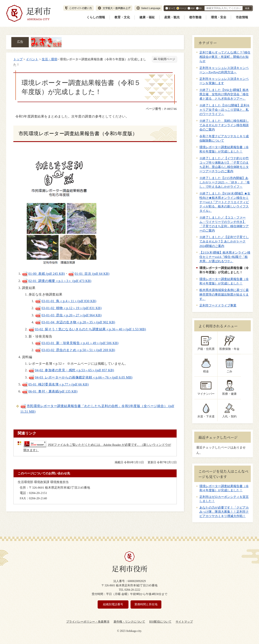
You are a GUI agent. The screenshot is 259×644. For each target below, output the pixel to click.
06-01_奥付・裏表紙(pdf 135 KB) (50, 391)
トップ (18, 59)
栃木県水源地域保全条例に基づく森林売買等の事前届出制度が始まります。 (224, 294)
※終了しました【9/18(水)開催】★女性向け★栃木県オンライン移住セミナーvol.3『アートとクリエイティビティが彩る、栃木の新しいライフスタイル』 (225, 202)
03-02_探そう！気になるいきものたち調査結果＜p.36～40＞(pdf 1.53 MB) (87, 329)
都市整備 (195, 17)
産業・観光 (172, 17)
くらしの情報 (96, 17)
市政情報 (242, 17)
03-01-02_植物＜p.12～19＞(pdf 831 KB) (68, 308)
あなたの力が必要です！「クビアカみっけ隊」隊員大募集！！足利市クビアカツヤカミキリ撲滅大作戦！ (224, 512)
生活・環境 (49, 59)
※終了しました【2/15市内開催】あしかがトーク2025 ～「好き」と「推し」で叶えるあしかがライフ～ (225, 182)
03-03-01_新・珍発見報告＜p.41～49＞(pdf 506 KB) (77, 343)
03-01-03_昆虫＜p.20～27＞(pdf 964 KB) (68, 315)
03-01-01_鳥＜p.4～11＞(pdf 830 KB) (66, 301)
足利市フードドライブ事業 (218, 305)
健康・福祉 (147, 17)
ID (200, 8)
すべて (172, 8)
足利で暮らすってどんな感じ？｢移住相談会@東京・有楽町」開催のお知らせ (225, 57)
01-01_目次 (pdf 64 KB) (89, 274)
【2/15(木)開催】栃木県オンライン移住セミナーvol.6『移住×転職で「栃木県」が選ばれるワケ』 (225, 257)
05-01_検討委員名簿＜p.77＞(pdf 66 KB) (55, 384)
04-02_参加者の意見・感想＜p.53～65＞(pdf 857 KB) (71, 370)
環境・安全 (219, 17)
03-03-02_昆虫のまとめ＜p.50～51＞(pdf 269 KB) (75, 350)
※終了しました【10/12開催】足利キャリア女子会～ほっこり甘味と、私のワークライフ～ (225, 110)
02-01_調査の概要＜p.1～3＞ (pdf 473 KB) (57, 281)
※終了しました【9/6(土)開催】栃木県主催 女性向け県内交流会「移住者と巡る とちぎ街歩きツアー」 (224, 94)
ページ (183, 8)
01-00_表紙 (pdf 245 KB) (43, 274)
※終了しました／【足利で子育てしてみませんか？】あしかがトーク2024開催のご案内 (224, 241)
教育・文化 (122, 17)
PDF (193, 8)
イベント (32, 59)
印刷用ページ (166, 59)
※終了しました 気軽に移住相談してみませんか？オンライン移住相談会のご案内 (224, 125)
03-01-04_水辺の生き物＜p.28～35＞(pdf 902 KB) (75, 322)
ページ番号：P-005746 (161, 109)
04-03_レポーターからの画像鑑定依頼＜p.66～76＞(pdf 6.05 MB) (80, 377)
